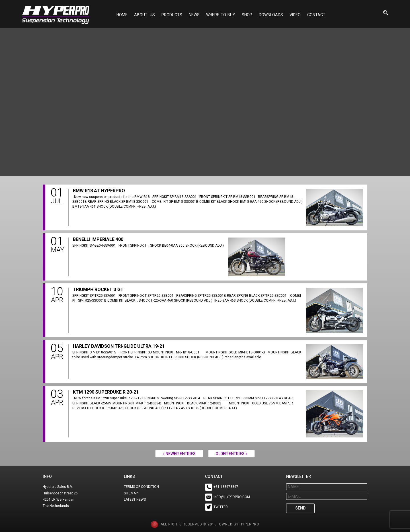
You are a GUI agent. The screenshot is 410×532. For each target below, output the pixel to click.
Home (122, 15)
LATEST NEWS (135, 500)
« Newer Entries (179, 454)
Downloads (271, 15)
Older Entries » (231, 454)
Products (172, 15)
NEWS (194, 15)
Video (295, 15)
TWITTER (221, 507)
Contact (316, 15)
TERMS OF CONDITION (141, 487)
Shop (247, 15)
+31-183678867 (226, 487)
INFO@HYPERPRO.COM (232, 497)
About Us (144, 15)
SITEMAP (131, 493)
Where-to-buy (221, 15)
